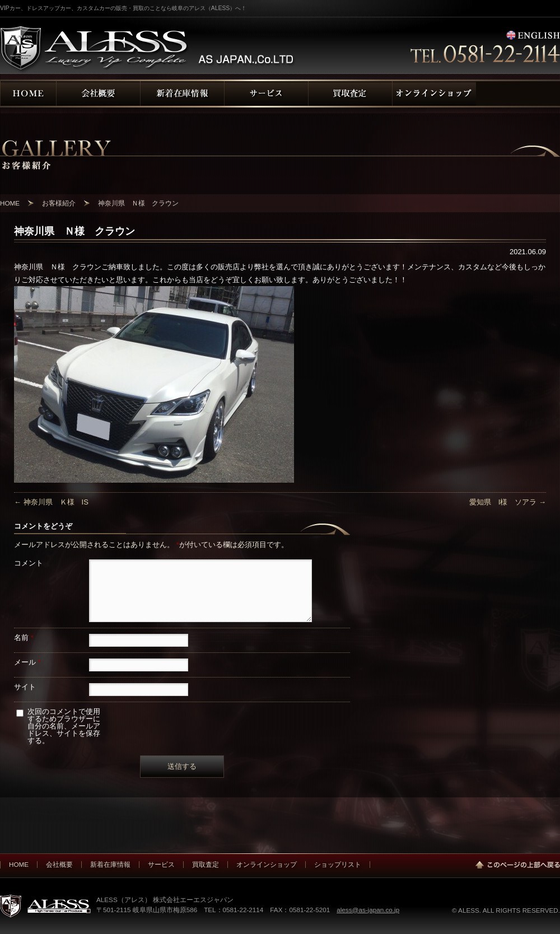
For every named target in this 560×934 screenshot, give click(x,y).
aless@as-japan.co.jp (368, 910)
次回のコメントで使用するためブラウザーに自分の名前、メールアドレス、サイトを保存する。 (64, 726)
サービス (161, 864)
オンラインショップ (267, 864)
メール (27, 662)
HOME (19, 864)
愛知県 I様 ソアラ (508, 502)
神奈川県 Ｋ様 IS (51, 502)
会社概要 (59, 864)
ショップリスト (338, 864)
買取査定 (206, 864)
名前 (24, 638)
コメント (29, 563)
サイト (25, 687)
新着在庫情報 (110, 864)
